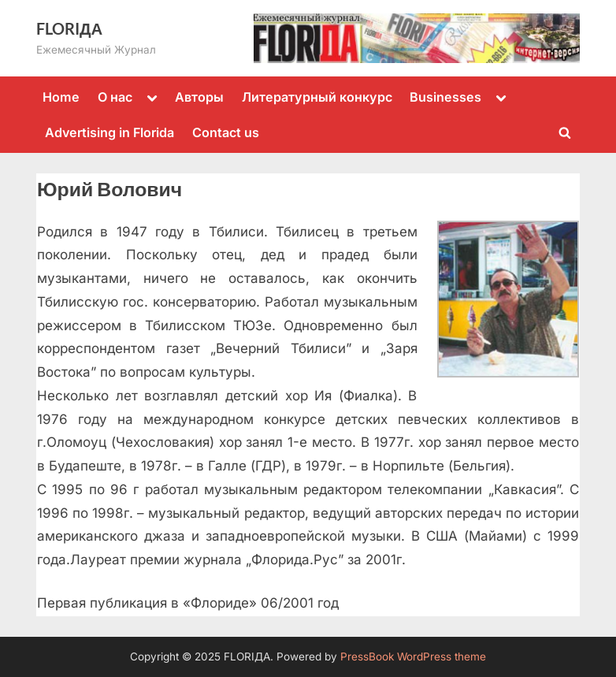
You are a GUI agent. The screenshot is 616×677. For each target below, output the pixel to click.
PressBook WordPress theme (413, 657)
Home (61, 97)
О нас (115, 97)
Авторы (199, 97)
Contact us (226, 132)
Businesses (445, 97)
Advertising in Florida (109, 132)
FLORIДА (69, 28)
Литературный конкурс (317, 97)
